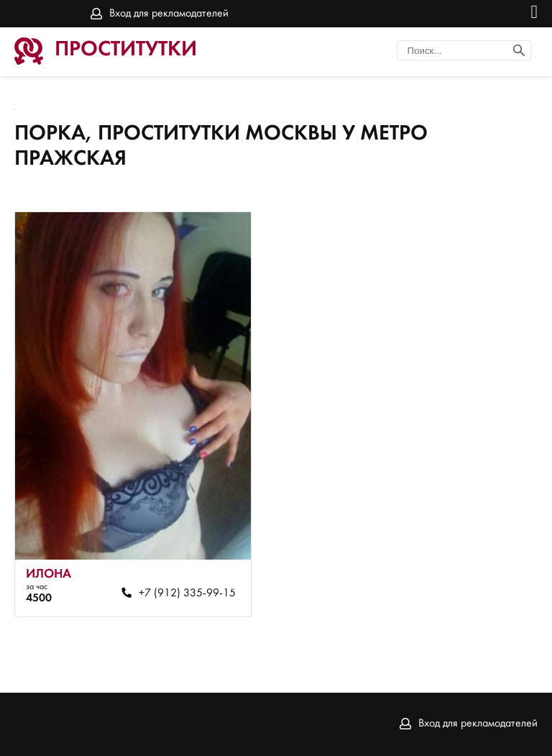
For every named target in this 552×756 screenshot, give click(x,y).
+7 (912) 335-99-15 (187, 593)
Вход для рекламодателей (169, 14)
